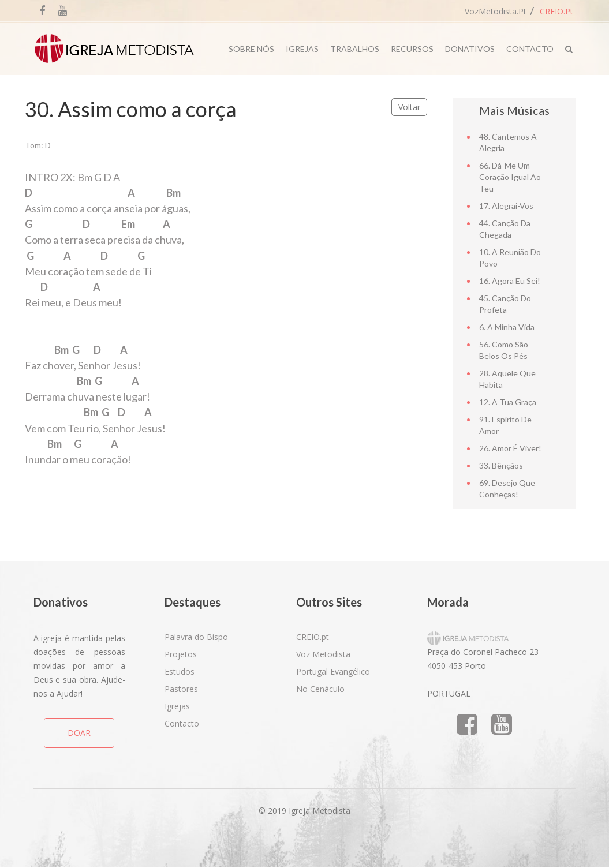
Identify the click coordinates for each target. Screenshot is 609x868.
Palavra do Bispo (196, 637)
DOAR (79, 733)
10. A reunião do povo (510, 258)
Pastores (181, 689)
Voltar (409, 107)
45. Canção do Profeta (505, 304)
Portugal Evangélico (333, 671)
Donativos (470, 49)
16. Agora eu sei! (510, 281)
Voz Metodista (323, 654)
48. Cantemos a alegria (508, 142)
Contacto (530, 49)
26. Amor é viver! (510, 448)
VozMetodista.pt (496, 11)
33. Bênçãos (501, 465)
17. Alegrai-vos (506, 206)
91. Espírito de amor (505, 425)
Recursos (412, 49)
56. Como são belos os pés (504, 350)
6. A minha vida (507, 327)
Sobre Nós (251, 49)
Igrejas (302, 49)
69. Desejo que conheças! (507, 489)
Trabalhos (355, 49)
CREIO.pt (556, 11)
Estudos (180, 671)
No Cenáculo (320, 689)
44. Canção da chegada (505, 229)
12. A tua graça (508, 402)
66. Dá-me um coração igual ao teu (510, 177)
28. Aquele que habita (507, 379)
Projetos (181, 654)
